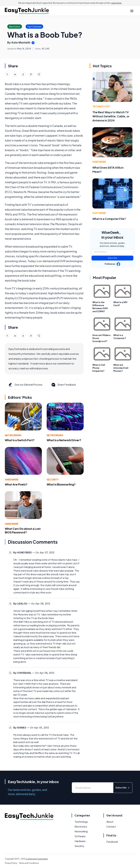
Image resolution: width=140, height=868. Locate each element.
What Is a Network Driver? (64, 440)
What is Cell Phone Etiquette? (99, 368)
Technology (101, 106)
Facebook (112, 842)
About (110, 822)
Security (53, 479)
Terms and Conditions (29, 863)
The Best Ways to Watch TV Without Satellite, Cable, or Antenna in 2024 (111, 116)
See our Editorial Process (25, 385)
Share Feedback (63, 385)
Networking (13, 435)
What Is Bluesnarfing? (61, 484)
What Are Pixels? (16, 484)
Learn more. (117, 3)
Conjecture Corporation (37, 859)
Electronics (81, 827)
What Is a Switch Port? (20, 440)
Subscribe (112, 258)
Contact (111, 827)
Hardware (12, 479)
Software (99, 213)
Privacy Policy (11, 863)
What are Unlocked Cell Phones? (121, 368)
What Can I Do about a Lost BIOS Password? (23, 531)
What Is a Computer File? (109, 219)
